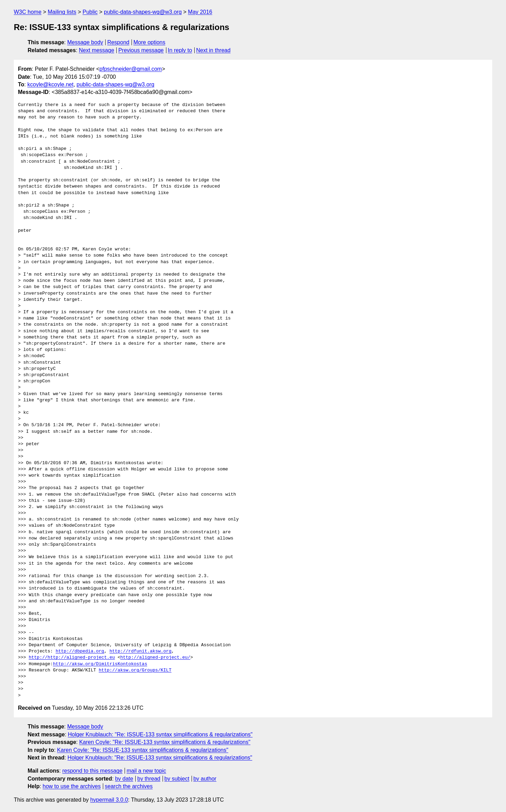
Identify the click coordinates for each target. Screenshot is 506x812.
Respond (118, 42)
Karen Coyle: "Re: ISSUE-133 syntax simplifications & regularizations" (165, 742)
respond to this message (92, 771)
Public (90, 12)
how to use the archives (72, 786)
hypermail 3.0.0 (109, 800)
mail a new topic (147, 771)
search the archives (129, 786)
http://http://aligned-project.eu (72, 658)
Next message (97, 50)
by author (205, 779)
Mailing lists (62, 12)
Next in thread (213, 50)
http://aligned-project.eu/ (155, 658)
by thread (149, 779)
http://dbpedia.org (80, 651)
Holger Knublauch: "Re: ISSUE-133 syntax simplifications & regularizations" (160, 734)
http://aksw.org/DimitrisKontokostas (100, 664)
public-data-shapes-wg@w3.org (143, 12)
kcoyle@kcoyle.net (50, 84)
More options (150, 42)
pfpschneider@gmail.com (131, 69)
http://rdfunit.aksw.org (140, 651)
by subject (177, 779)
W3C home (28, 12)
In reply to (180, 50)
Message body (85, 42)
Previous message (141, 50)
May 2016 (200, 12)
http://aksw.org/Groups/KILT (135, 670)
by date (124, 779)
